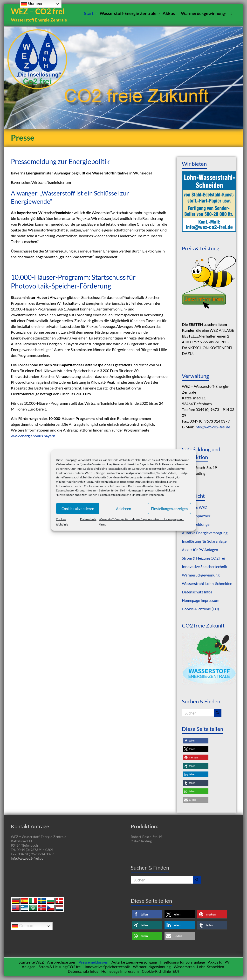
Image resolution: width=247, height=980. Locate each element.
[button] (196, 741)
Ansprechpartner (196, 516)
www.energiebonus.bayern (33, 436)
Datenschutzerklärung (70, 490)
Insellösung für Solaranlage (204, 541)
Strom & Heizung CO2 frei (203, 558)
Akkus (169, 13)
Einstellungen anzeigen (169, 509)
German (23, 926)
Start (89, 13)
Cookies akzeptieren (78, 509)
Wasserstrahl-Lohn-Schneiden (207, 584)
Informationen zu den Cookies (75, 486)
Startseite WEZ (31, 962)
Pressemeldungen (197, 524)
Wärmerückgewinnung (203, 13)
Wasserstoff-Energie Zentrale (128, 13)
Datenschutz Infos (197, 592)
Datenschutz (88, 519)
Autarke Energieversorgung (205, 533)
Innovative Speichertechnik (204, 567)
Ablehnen (123, 509)
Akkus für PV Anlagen (200, 550)
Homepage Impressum (142, 490)
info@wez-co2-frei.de (212, 427)
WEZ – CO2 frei (39, 11)
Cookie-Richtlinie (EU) (200, 609)
